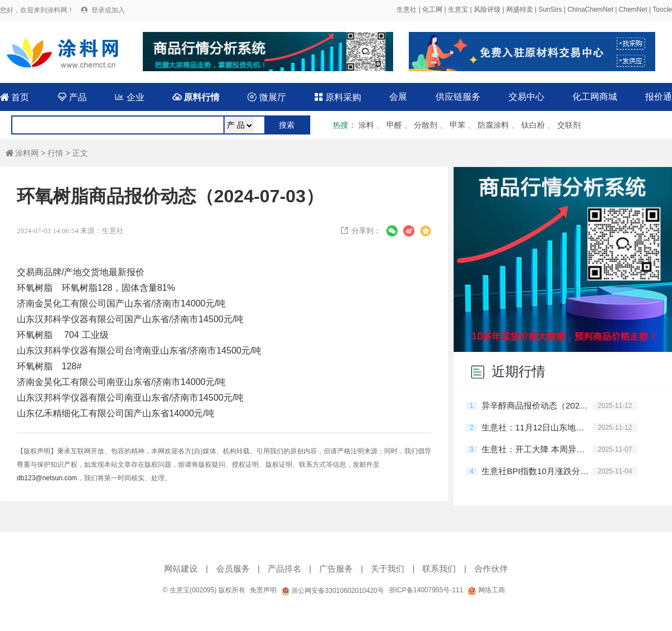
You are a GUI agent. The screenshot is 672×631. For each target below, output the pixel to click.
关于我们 (388, 569)
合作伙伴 (491, 569)
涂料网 (22, 153)
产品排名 (284, 569)
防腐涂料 (493, 125)
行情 (55, 153)
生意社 (407, 10)
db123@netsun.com (47, 478)
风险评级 (487, 10)
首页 (15, 97)
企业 (129, 97)
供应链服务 (458, 97)
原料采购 (338, 97)
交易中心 (526, 97)
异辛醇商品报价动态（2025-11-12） (537, 405)
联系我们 (439, 569)
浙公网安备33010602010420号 (333, 591)
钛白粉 (533, 125)
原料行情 (196, 97)
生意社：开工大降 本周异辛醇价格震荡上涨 (537, 449)
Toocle (662, 10)
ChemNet (633, 10)
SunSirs (550, 10)
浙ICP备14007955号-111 (426, 590)
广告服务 (336, 569)
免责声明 (263, 590)
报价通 (659, 97)
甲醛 (394, 125)
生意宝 (458, 10)
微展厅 (267, 97)
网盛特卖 (520, 10)
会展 (398, 97)
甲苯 (458, 125)
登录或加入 (108, 10)
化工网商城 (595, 97)
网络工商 (486, 590)
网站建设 (181, 569)
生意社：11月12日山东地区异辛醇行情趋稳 (537, 427)
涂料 (366, 125)
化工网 (432, 10)
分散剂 (426, 125)
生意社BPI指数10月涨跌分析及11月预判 (537, 471)
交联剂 (569, 125)
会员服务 (233, 569)
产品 (72, 97)
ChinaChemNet (590, 10)
